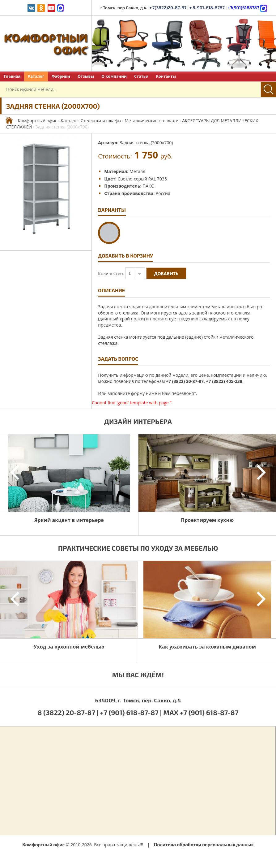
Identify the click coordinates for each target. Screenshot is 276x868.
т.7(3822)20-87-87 (168, 8)
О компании (114, 76)
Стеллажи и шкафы (101, 121)
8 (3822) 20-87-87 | (69, 712)
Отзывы (86, 76)
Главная (12, 76)
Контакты (166, 76)
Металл (137, 171)
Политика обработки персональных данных (204, 844)
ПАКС (148, 186)
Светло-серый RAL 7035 (142, 179)
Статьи (141, 76)
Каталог (36, 76)
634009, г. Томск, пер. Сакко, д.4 (138, 700)
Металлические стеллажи (152, 121)
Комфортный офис (38, 121)
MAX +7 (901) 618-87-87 (201, 712)
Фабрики (61, 76)
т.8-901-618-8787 (207, 8)
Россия (163, 193)
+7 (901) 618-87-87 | (131, 712)
